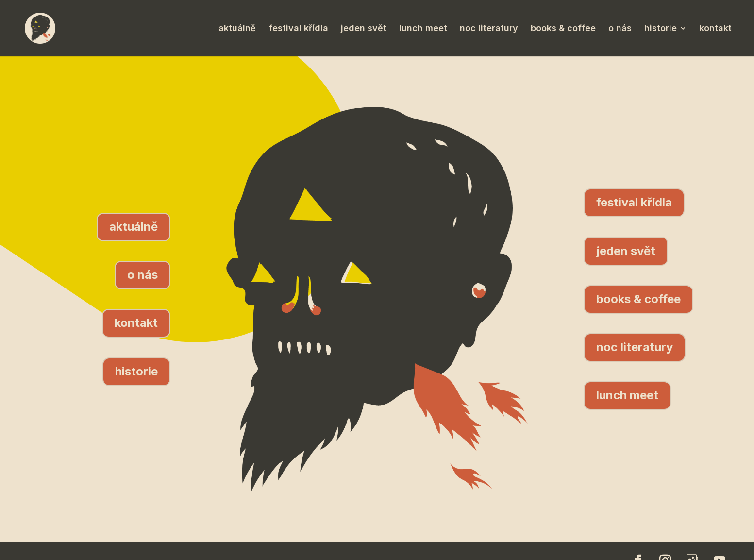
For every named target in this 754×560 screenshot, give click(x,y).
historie (661, 29)
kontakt (715, 29)
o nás (620, 29)
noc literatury (489, 29)
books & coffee (563, 29)
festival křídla (298, 29)
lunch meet (423, 29)
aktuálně (237, 29)
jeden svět (364, 29)
